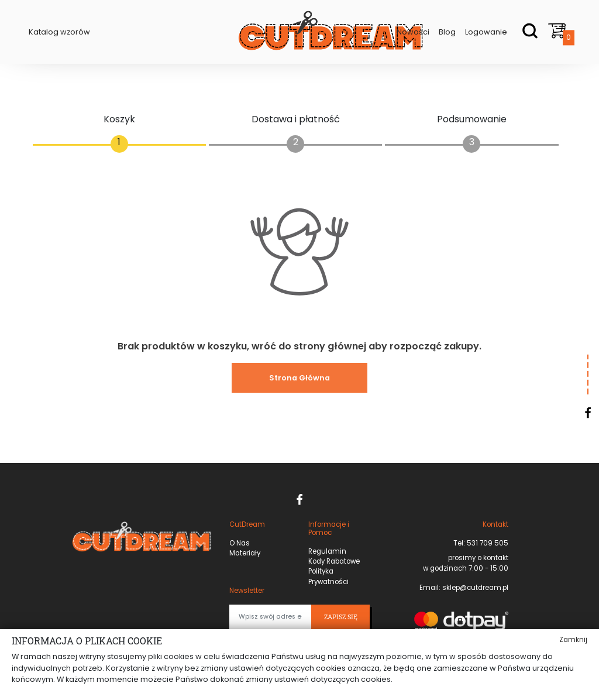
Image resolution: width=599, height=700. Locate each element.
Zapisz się (341, 617)
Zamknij (573, 640)
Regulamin (327, 551)
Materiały (245, 553)
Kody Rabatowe (334, 561)
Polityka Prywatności (328, 576)
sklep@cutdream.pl (474, 588)
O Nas (240, 543)
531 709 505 (487, 543)
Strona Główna (299, 378)
